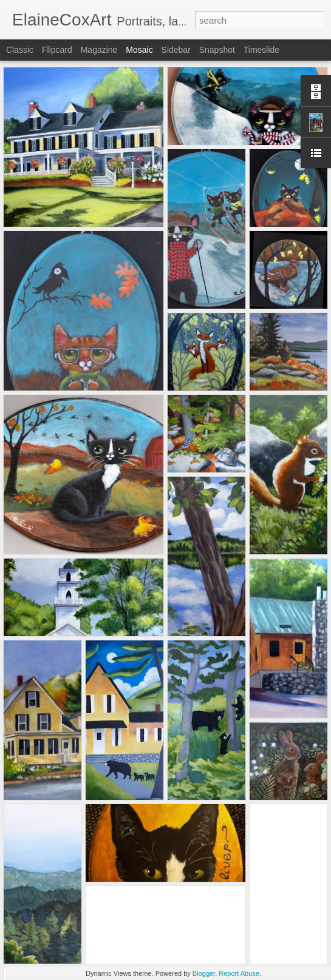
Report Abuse (239, 973)
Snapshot (217, 50)
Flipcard (57, 50)
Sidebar (176, 50)
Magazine (99, 50)
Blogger (204, 973)
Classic (20, 50)
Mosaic (139, 50)
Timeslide (261, 50)
